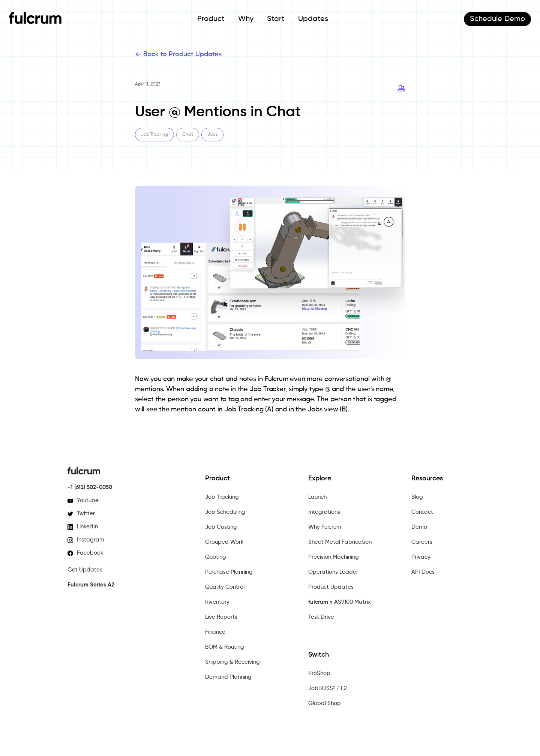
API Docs (423, 572)
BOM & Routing (225, 647)
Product (211, 19)
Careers (422, 542)
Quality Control (225, 587)
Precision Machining (334, 557)
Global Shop (325, 703)
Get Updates (85, 570)
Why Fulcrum (325, 527)
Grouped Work (224, 542)
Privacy (421, 557)
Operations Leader (333, 572)
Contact (422, 512)
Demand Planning (228, 677)
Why (246, 19)
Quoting (216, 557)
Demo (497, 19)
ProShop (319, 673)
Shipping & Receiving (232, 662)
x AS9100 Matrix (340, 602)
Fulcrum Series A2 (91, 585)
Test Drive (321, 617)
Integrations (324, 512)
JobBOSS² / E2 (328, 688)
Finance (215, 632)
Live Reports (221, 617)
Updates (313, 19)
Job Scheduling (225, 512)
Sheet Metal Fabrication (340, 542)
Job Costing (221, 527)
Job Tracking (222, 497)
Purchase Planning (229, 572)
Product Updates (331, 587)
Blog (417, 497)
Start (276, 19)
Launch (317, 497)
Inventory (217, 602)
